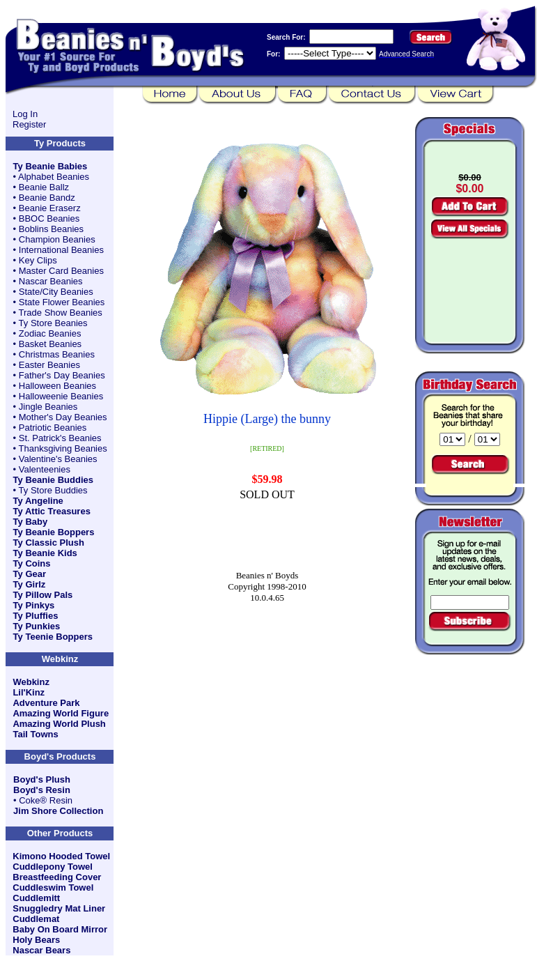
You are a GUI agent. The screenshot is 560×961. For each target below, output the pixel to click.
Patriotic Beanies (53, 428)
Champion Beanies (57, 239)
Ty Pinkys (34, 605)
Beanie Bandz (47, 198)
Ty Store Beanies (53, 323)
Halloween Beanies (57, 386)
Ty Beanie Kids (45, 553)
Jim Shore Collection (58, 811)
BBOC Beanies (49, 218)
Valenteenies (45, 469)
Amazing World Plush (59, 724)
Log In (25, 114)
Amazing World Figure (61, 713)
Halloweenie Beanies (61, 396)
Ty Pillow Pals (43, 595)
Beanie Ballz (44, 187)
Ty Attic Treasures (52, 511)
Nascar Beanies (51, 281)
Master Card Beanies (61, 271)
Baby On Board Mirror (60, 929)
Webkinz (31, 682)
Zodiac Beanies (50, 333)
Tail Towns (35, 734)
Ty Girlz (30, 584)
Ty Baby (31, 522)
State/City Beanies (56, 292)
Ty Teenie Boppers (53, 637)
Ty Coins (32, 563)
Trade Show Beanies (61, 313)
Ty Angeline (38, 501)
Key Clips (38, 260)
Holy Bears (36, 940)
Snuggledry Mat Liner (59, 908)
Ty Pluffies (36, 616)
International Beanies (61, 250)
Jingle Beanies (48, 407)
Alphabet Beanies (54, 177)
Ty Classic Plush (49, 543)
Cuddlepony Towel (53, 867)
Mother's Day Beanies (63, 417)
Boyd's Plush (42, 779)
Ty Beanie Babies (50, 166)
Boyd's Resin (42, 790)
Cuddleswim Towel (53, 887)
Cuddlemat (36, 919)
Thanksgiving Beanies (63, 448)
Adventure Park (46, 703)
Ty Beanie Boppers (54, 532)
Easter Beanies (49, 365)
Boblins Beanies (51, 229)
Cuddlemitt (36, 898)
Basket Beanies (50, 344)
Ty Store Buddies (53, 490)
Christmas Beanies (57, 354)
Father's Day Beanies (62, 375)
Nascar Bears (41, 950)
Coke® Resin (46, 800)
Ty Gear (30, 574)
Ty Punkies (37, 626)
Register (29, 124)
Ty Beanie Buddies (53, 480)
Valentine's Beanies (58, 459)
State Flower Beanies (62, 302)
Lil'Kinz (29, 692)
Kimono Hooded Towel (61, 856)
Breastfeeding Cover (57, 877)
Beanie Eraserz (50, 208)
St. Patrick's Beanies (60, 438)
